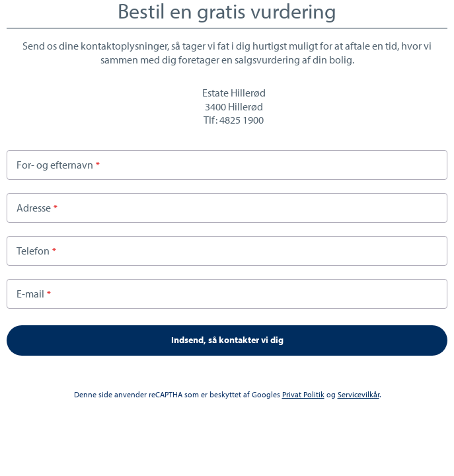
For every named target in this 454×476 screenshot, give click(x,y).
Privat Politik (303, 394)
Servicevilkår (359, 394)
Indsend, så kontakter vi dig (227, 340)
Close (442, 13)
